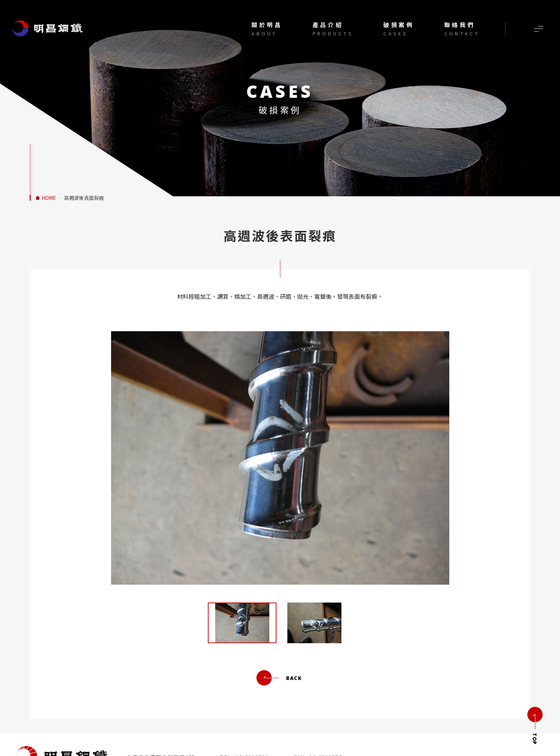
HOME (49, 198)
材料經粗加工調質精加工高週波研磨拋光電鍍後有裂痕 (48, 28)
